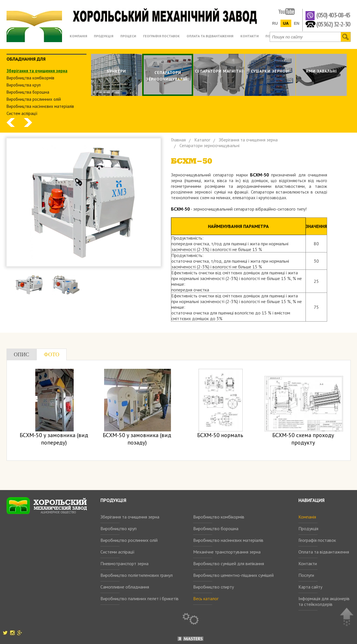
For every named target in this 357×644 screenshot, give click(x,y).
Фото (51, 354)
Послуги (306, 575)
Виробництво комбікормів (219, 517)
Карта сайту (310, 587)
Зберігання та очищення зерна (130, 517)
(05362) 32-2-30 (333, 24)
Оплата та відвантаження (324, 552)
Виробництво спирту (213, 587)
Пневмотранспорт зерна (124, 563)
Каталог (202, 140)
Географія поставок (317, 540)
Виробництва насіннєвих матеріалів (40, 106)
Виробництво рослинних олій (129, 540)
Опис (22, 354)
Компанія (307, 517)
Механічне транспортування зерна (227, 552)
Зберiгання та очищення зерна (37, 71)
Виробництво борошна (216, 528)
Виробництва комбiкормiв (30, 78)
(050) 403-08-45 (333, 15)
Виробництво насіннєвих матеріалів (228, 540)
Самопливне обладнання (125, 587)
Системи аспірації (117, 552)
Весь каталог (206, 598)
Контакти (308, 563)
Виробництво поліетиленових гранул (137, 575)
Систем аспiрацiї (22, 113)
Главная (178, 140)
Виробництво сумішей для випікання (229, 563)
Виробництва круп (24, 85)
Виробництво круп (118, 528)
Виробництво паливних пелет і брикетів (140, 598)
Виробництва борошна (28, 92)
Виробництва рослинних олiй (34, 99)
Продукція (308, 528)
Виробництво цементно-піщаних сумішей (233, 575)
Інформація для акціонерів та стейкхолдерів (324, 601)
